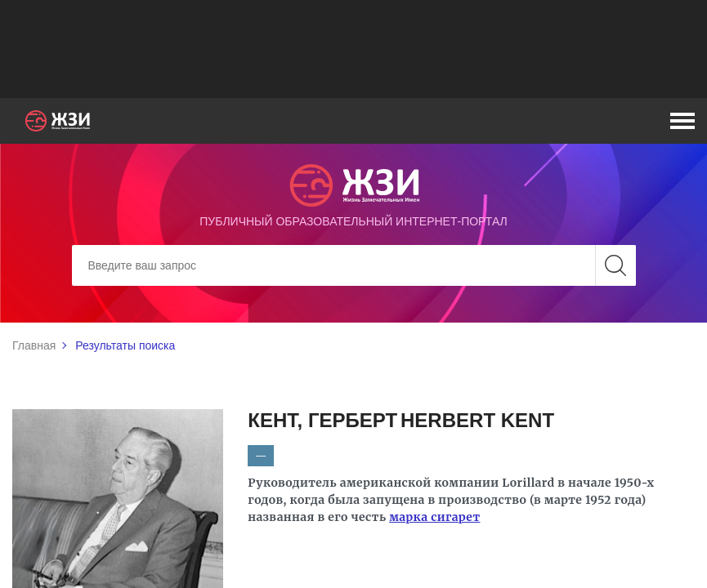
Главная (34, 345)
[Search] (354, 265)
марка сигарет (434, 517)
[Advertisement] (354, 49)
